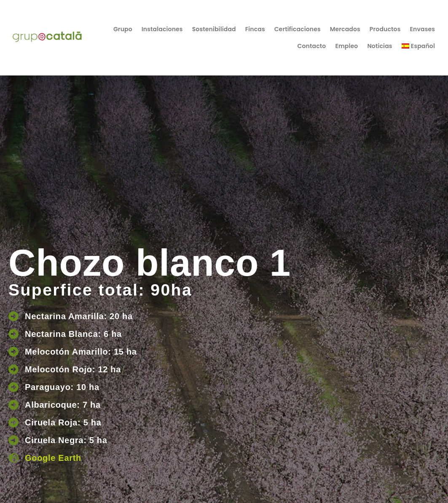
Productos (385, 29)
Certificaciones (298, 29)
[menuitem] (418, 46)
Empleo (346, 46)
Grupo (123, 29)
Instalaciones (162, 29)
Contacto (312, 46)
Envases (422, 29)
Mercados (345, 29)
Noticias (380, 46)
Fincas (255, 29)
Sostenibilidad (214, 29)
